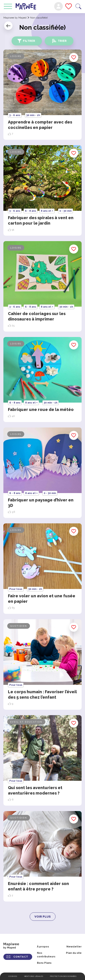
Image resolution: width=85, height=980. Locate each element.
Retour (8, 26)
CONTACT (21, 957)
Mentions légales (34, 976)
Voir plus (43, 917)
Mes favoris (69, 6)
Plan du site (74, 953)
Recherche (78, 6)
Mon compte (58, 6)
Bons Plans (44, 963)
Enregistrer (74, 57)
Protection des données (63, 976)
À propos (43, 947)
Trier (62, 41)
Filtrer (29, 41)
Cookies (13, 976)
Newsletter (74, 947)
